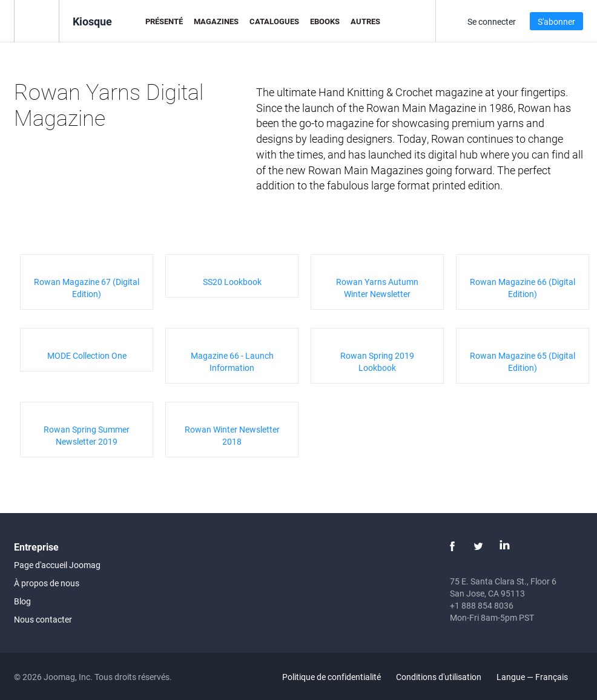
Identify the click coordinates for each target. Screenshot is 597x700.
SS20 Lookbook (232, 282)
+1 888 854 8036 (482, 605)
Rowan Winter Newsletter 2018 (232, 435)
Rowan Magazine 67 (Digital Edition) (87, 288)
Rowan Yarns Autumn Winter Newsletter (377, 288)
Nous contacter (43, 619)
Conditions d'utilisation (439, 677)
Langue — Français (539, 677)
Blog (22, 601)
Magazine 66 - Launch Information (232, 361)
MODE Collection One (87, 355)
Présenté (164, 21)
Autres (365, 21)
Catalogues (274, 21)
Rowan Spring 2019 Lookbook (377, 361)
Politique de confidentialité (331, 677)
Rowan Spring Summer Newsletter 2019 (87, 435)
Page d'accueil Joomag (57, 565)
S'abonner (556, 21)
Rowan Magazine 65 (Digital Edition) (523, 361)
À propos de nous (47, 583)
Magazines (216, 21)
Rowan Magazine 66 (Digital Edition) (523, 288)
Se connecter (492, 21)
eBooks (325, 21)
